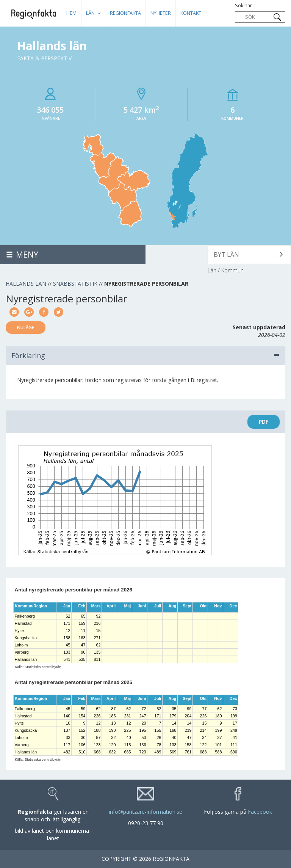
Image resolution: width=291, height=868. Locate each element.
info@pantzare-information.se (145, 812)
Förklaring (145, 355)
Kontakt (191, 13)
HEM (71, 13)
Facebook (260, 812)
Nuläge (26, 328)
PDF (264, 422)
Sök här (260, 13)
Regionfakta (125, 13)
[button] (249, 255)
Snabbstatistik (75, 284)
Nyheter (161, 13)
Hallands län (26, 284)
